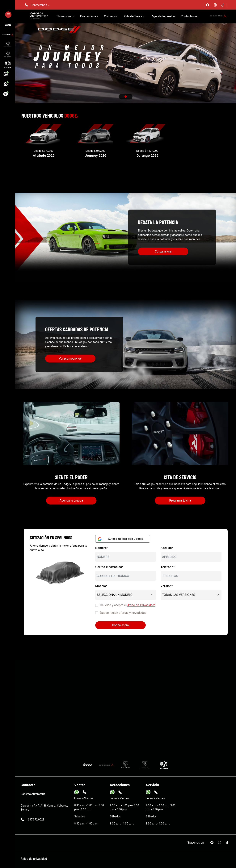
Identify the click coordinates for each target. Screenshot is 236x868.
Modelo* (101, 586)
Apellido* (167, 548)
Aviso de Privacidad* (141, 605)
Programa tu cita (180, 501)
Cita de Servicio (135, 16)
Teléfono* (168, 567)
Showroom (65, 16)
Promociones (89, 16)
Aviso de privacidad (34, 859)
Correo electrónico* (109, 567)
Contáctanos (189, 16)
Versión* (167, 586)
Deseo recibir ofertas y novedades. (123, 613)
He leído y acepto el (128, 605)
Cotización (111, 16)
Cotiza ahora (163, 251)
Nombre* (102, 548)
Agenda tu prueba (163, 16)
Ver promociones (70, 359)
